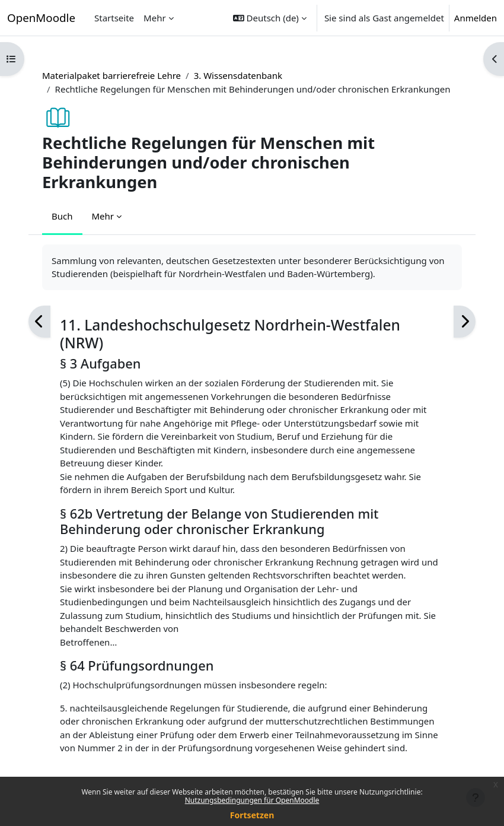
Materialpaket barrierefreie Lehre (111, 75)
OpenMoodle (41, 18)
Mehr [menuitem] (155, 18)
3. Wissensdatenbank (238, 75)
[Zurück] (39, 322)
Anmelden (476, 18)
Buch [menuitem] (62, 216)
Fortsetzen (252, 815)
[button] (270, 18)
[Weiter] (465, 322)
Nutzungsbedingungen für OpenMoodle (252, 800)
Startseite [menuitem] (114, 18)
